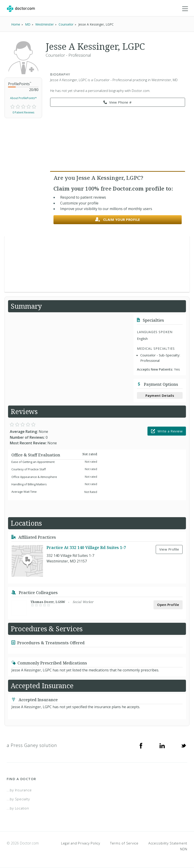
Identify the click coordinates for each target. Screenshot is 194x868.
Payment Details (160, 395)
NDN (184, 849)
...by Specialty (18, 799)
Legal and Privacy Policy (81, 843)
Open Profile (168, 605)
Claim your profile (118, 220)
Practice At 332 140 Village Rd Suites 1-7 (86, 547)
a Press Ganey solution (32, 745)
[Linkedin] (162, 745)
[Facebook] (141, 745)
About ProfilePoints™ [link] (23, 98)
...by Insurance (19, 790)
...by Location (18, 808)
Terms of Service (124, 843)
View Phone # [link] (118, 102)
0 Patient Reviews (23, 112)
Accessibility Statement (168, 843)
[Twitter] (183, 745)
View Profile (169, 549)
